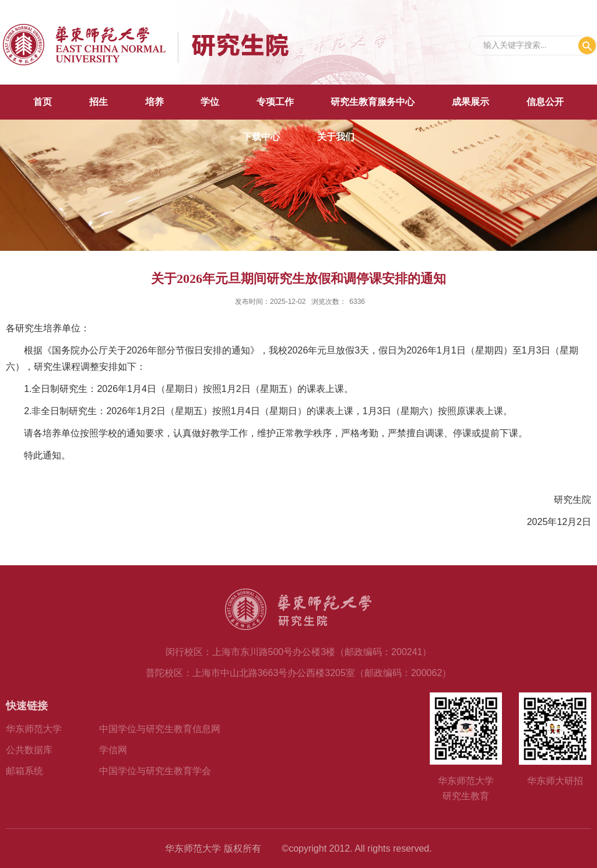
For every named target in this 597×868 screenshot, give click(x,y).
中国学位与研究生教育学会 (155, 771)
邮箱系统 (24, 771)
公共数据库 (29, 750)
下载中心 (261, 137)
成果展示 (470, 102)
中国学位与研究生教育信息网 (160, 729)
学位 (210, 102)
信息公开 (545, 102)
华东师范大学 (34, 729)
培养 (154, 102)
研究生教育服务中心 (373, 102)
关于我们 (336, 137)
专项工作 (275, 102)
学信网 (113, 750)
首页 (43, 102)
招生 (99, 102)
